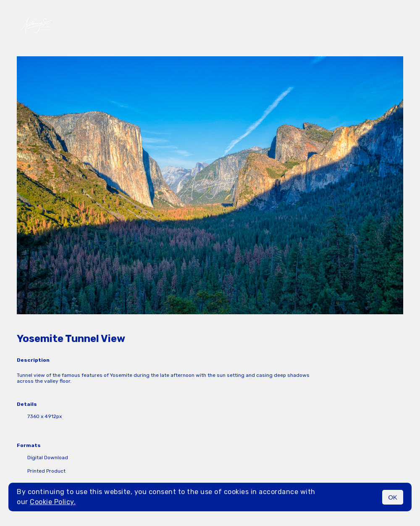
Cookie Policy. (53, 502)
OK (393, 497)
